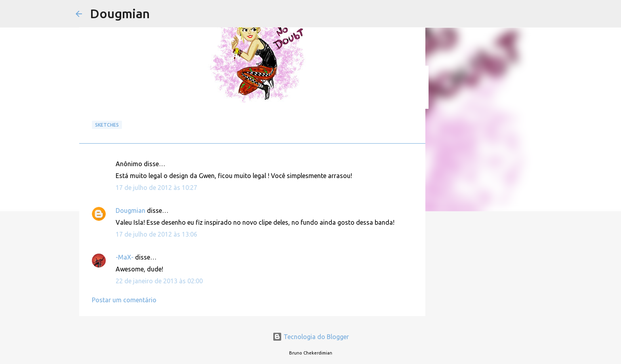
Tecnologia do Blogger (311, 337)
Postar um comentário (124, 300)
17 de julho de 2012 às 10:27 (156, 188)
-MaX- (125, 257)
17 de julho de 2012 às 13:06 (156, 234)
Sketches (107, 125)
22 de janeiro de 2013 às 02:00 (159, 281)
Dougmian (120, 13)
